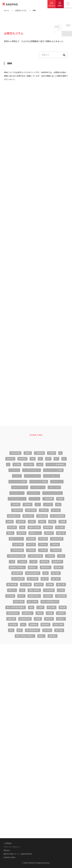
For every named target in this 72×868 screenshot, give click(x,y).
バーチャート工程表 (39, 482)
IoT (64, 459)
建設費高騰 (17, 573)
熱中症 (21, 596)
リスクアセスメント (17, 499)
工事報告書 (56, 550)
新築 (46, 573)
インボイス (14, 470)
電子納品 (47, 630)
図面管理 (49, 533)
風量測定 (52, 636)
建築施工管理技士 (17, 567)
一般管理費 (48, 499)
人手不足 (48, 504)
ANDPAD (10, 459)
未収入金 (12, 590)
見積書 (50, 613)
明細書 (50, 584)
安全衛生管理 (57, 539)
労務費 (63, 522)
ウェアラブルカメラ (32, 470)
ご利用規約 (8, 843)
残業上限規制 (34, 590)
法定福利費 (49, 590)
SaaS (40, 464)
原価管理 (48, 527)
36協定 (28, 453)
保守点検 (56, 510)
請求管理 (49, 619)
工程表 (33, 562)
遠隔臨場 (33, 625)
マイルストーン (17, 493)
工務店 (61, 556)
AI (60, 453)
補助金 (40, 613)
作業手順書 (31, 510)
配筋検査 (45, 625)
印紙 (22, 527)
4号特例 (52, 453)
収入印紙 (60, 527)
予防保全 (28, 504)
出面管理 (21, 522)
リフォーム (34, 499)
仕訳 (58, 504)
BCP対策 (22, 459)
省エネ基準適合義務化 (16, 607)
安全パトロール (16, 539)
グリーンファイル (32, 476)
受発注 (10, 533)
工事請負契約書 (35, 556)
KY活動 (17, 464)
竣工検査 (52, 607)
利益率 (42, 522)
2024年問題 (15, 453)
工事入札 (43, 544)
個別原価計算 (14, 516)
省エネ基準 (33, 602)
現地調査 (48, 596)
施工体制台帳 (18, 579)
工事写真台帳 (17, 550)
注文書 (61, 590)
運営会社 (7, 850)
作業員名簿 (17, 510)
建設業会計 (46, 567)
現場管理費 (61, 596)
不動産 (60, 499)
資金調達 (13, 625)
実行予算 (31, 544)
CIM (33, 459)
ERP (48, 459)
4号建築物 (39, 453)
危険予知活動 (34, 527)
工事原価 (31, 550)
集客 (20, 630)
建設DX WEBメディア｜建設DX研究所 (18, 854)
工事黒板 (50, 556)
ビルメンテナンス (20, 487)
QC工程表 (29, 464)
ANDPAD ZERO (9, 858)
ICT (56, 459)
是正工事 (61, 584)
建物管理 (44, 562)
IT (8, 464)
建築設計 (33, 567)
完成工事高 (18, 544)
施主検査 (56, 573)
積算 (31, 607)
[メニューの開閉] (68, 4)
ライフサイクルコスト (52, 493)
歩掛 (22, 590)
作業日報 (44, 510)
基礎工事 (61, 533)
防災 (11, 630)
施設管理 (39, 584)
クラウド (17, 476)
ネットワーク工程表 (18, 482)
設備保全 (61, 613)
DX (40, 459)
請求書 (38, 619)
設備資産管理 (25, 619)
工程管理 (22, 562)
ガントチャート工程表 (53, 470)
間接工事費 (58, 625)
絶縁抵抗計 (28, 613)
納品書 (63, 607)
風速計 (41, 636)
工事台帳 (43, 550)
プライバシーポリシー (12, 847)
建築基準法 (57, 562)
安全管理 (43, 539)
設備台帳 (11, 619)
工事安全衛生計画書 (16, 556)
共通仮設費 (42, 516)
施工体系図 (33, 579)
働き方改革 (28, 516)
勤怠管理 (12, 527)
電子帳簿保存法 (33, 630)
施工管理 (56, 579)
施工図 (45, 579)
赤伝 (23, 625)
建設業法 (58, 567)
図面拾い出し (35, 533)
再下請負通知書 (58, 516)
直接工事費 (19, 602)
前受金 (52, 522)
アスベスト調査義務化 (56, 464)
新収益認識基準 (33, 573)
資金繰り (61, 619)
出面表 (32, 522)
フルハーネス (54, 487)
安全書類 (31, 539)
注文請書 (10, 596)
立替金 (40, 607)
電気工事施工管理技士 (25, 636)
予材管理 (16, 504)
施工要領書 (12, 584)
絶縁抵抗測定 (13, 613)
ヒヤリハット (57, 482)
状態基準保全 (34, 596)
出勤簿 (10, 522)
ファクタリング (38, 487)
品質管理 (21, 533)
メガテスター (33, 493)
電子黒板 (59, 630)
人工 (38, 504)
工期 (12, 562)
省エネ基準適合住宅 (50, 602)
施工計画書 (26, 584)
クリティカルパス (52, 476)
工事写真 (55, 544)
